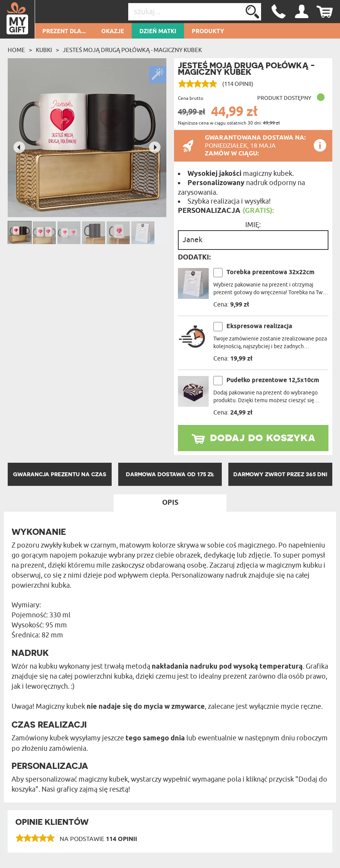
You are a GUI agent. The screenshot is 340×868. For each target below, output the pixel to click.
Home (16, 50)
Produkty (208, 32)
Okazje (113, 32)
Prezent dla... (64, 32)
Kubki (44, 50)
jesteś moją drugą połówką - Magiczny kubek (132, 50)
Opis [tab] (170, 503)
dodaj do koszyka (263, 437)
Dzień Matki (158, 32)
